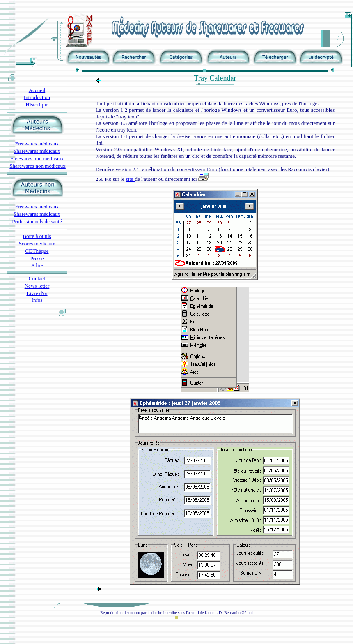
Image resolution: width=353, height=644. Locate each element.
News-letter (37, 286)
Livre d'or (37, 293)
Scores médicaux (37, 244)
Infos (37, 300)
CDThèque (37, 251)
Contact (37, 278)
